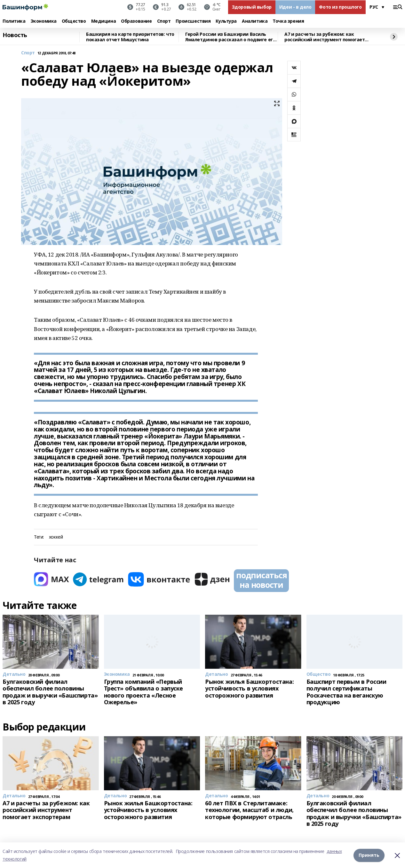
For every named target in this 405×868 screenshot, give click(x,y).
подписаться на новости (261, 580)
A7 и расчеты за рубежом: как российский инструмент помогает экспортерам (325, 37)
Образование (136, 21)
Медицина (104, 21)
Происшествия (193, 21)
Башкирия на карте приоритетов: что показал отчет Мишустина (130, 37)
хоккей (56, 537)
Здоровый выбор (252, 7)
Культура (226, 21)
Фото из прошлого (340, 7)
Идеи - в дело (295, 7)
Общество (74, 21)
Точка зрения (288, 21)
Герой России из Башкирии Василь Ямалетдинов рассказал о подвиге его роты (230, 37)
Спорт (164, 21)
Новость (15, 35)
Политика (14, 21)
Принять (369, 855)
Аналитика (255, 21)
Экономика (44, 21)
